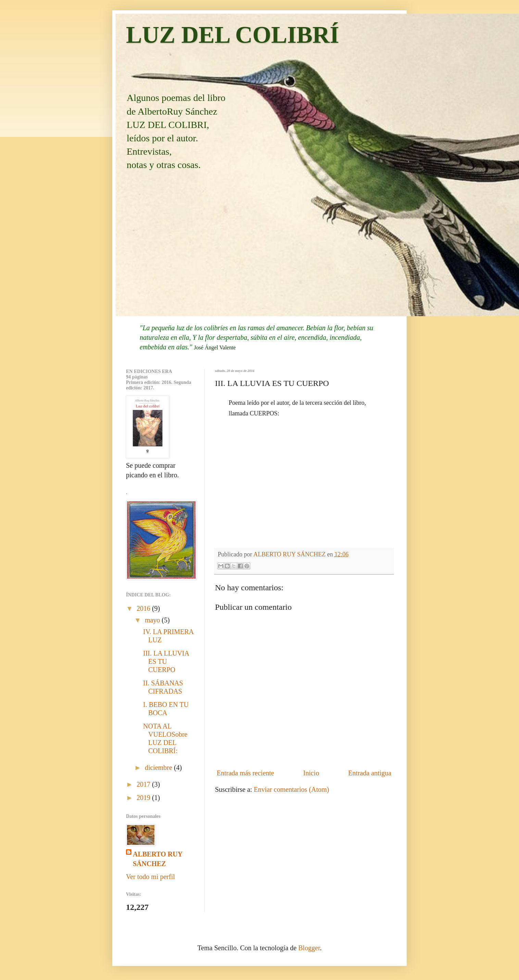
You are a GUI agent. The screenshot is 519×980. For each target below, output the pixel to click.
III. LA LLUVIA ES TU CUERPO (166, 661)
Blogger (309, 948)
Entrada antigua (370, 773)
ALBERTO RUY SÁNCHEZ (158, 859)
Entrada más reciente (245, 773)
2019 (144, 798)
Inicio (311, 773)
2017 (144, 784)
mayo (153, 620)
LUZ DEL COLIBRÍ (232, 35)
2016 (144, 608)
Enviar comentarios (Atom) (291, 789)
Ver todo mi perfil (150, 877)
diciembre (159, 768)
